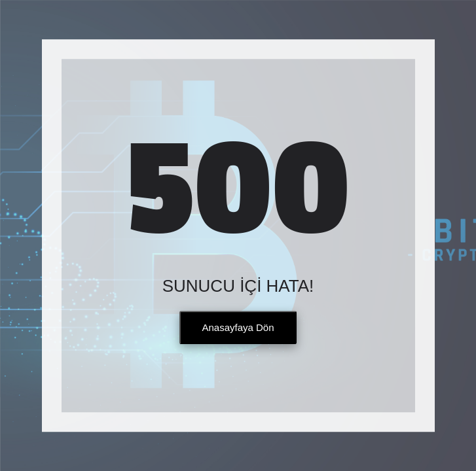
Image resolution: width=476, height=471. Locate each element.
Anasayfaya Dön (238, 328)
